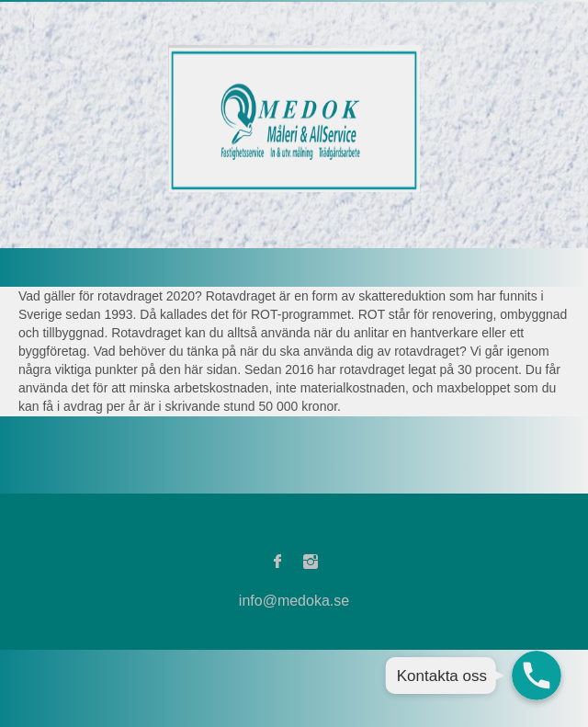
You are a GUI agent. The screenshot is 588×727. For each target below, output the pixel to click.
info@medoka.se (294, 601)
